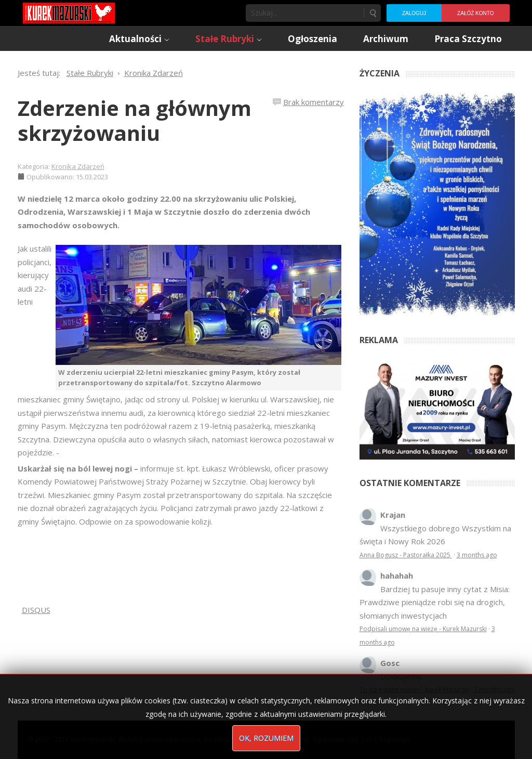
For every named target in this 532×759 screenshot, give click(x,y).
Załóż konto (475, 13)
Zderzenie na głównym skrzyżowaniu (135, 120)
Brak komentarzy (314, 102)
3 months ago (477, 555)
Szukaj (373, 13)
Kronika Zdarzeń (78, 166)
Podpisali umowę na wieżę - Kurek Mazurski (423, 629)
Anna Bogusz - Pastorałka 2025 (406, 555)
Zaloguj (414, 13)
